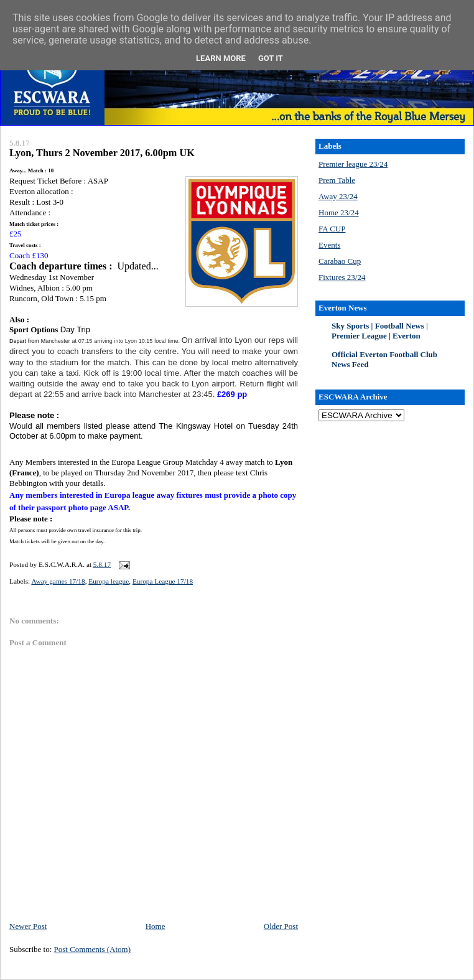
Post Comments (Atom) (93, 949)
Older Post (281, 926)
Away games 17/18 (58, 581)
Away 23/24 (338, 196)
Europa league (109, 581)
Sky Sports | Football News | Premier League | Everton (380, 331)
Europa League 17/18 (163, 581)
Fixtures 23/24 (342, 277)
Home (156, 926)
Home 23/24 (339, 212)
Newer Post (28, 926)
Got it (271, 58)
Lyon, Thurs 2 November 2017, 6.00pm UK (102, 153)
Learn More (221, 58)
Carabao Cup (340, 261)
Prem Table (337, 180)
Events (329, 245)
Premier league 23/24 (353, 164)
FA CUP (332, 229)
